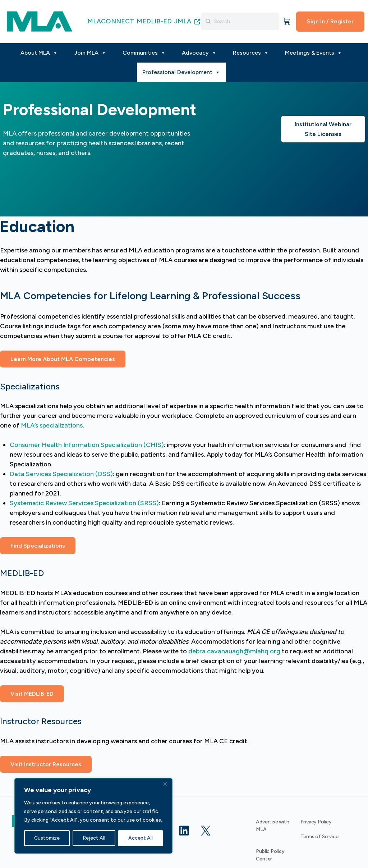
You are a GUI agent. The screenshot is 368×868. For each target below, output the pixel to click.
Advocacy (199, 53)
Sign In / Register (330, 21)
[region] (93, 816)
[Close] (165, 784)
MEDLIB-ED (154, 21)
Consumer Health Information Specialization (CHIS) (87, 445)
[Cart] (287, 22)
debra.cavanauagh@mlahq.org (234, 651)
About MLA (39, 53)
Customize (47, 838)
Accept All (141, 838)
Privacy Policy (316, 822)
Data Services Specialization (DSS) (61, 474)
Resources (251, 53)
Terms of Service (319, 837)
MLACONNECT (111, 21)
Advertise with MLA (272, 826)
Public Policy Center (270, 855)
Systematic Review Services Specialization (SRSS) (84, 503)
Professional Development (181, 72)
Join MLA (90, 53)
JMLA (187, 21)
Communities (144, 53)
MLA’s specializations (52, 425)
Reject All (94, 838)
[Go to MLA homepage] (40, 21)
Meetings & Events (314, 53)
